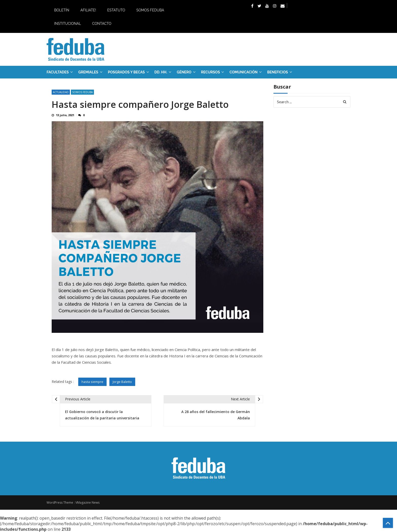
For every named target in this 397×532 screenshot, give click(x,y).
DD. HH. (161, 72)
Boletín (62, 10)
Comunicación (243, 72)
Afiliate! (88, 10)
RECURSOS (211, 72)
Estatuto (116, 10)
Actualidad (61, 92)
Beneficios (277, 72)
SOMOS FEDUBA (82, 92)
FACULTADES (58, 72)
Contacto (102, 24)
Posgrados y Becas (126, 72)
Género (184, 72)
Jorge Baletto (122, 382)
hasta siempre (92, 382)
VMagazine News (87, 503)
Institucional (68, 24)
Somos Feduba (150, 10)
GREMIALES (88, 72)
